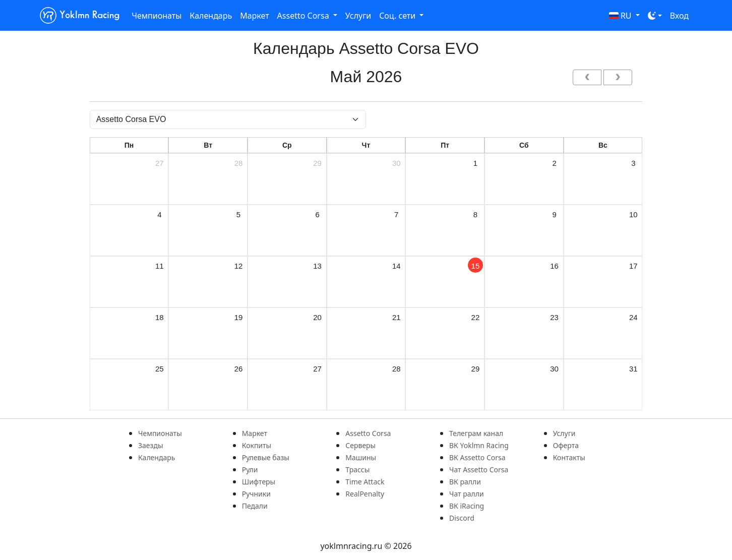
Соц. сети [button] (398, 16)
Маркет (254, 16)
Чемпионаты (157, 16)
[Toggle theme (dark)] (655, 16)
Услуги (358, 16)
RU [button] (621, 16)
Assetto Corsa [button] (304, 16)
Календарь (211, 16)
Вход (679, 16)
